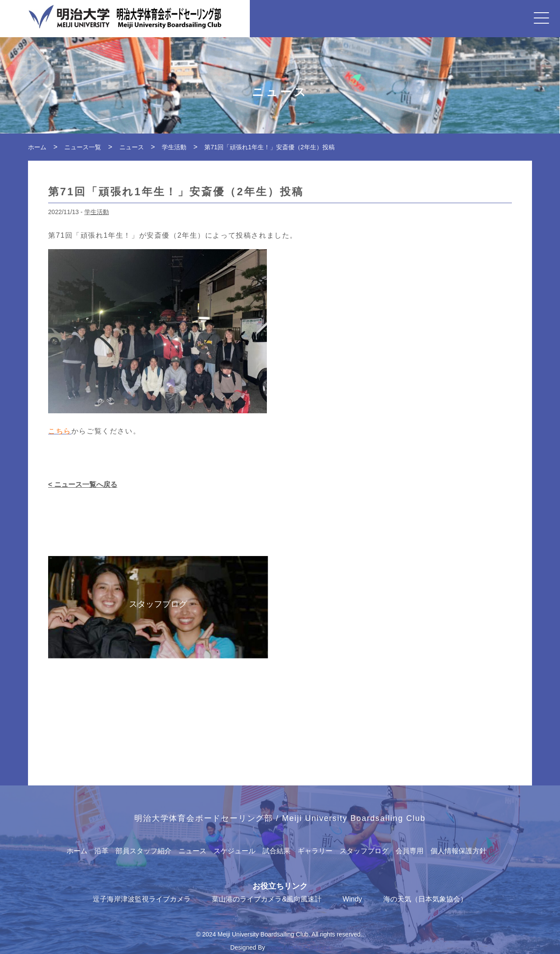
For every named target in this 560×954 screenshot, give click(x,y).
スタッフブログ (364, 851)
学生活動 (97, 212)
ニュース (192, 851)
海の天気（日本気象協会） (425, 899)
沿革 (101, 851)
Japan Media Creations (298, 947)
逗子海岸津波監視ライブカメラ (142, 899)
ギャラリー (315, 851)
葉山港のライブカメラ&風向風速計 (267, 899)
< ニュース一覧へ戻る (83, 484)
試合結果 (276, 851)
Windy (352, 899)
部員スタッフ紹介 (143, 851)
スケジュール (234, 851)
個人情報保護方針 (458, 851)
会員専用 (409, 851)
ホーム (77, 851)
